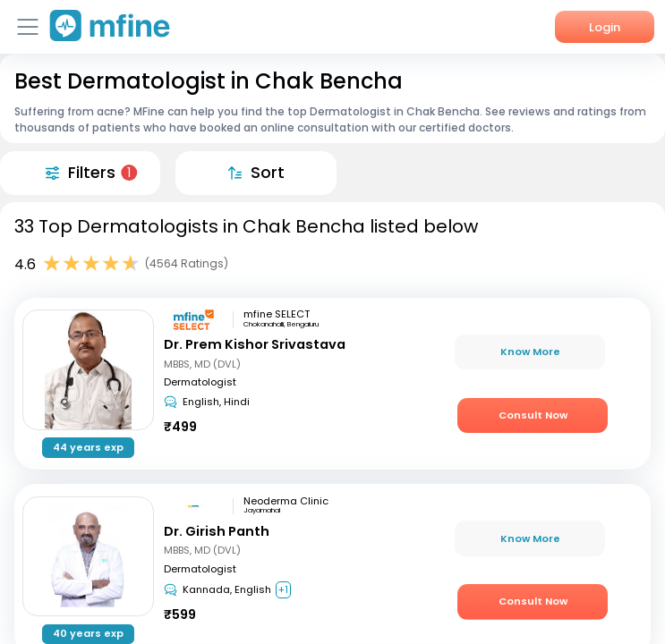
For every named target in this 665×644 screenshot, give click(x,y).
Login (605, 27)
